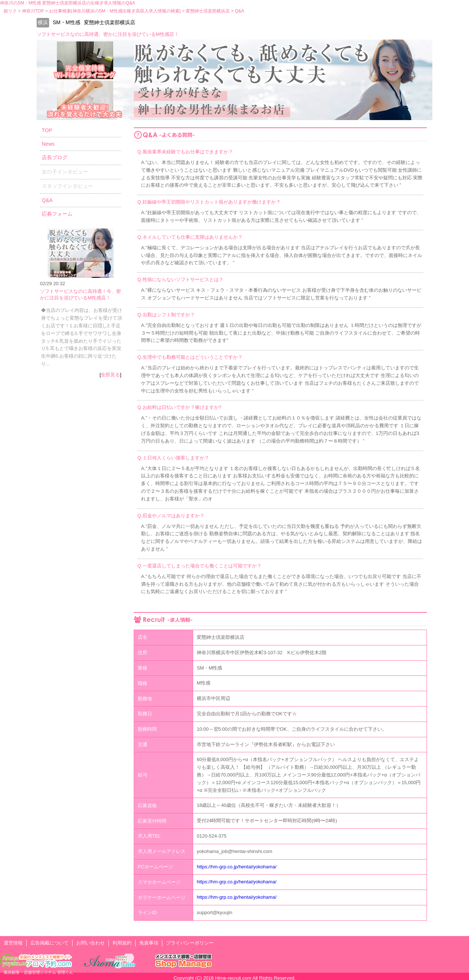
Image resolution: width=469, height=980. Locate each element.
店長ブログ (55, 157)
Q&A (47, 200)
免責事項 (149, 943)
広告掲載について (49, 943)
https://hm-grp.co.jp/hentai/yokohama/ (237, 867)
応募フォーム (57, 214)
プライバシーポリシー (190, 943)
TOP (47, 130)
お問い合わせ (91, 943)
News (48, 144)
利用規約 (122, 943)
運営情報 (13, 943)
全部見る (110, 375)
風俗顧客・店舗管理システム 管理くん (38, 972)
